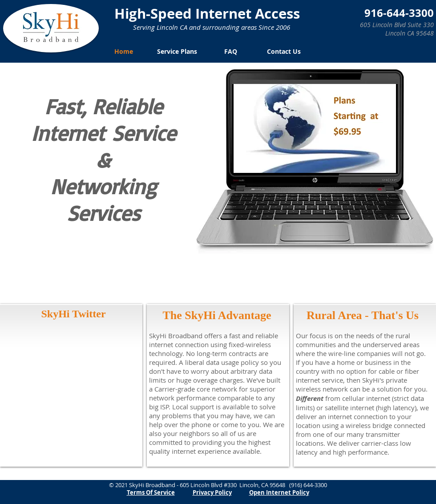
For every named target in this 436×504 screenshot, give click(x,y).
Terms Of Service (151, 492)
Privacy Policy (212, 492)
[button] (315, 128)
